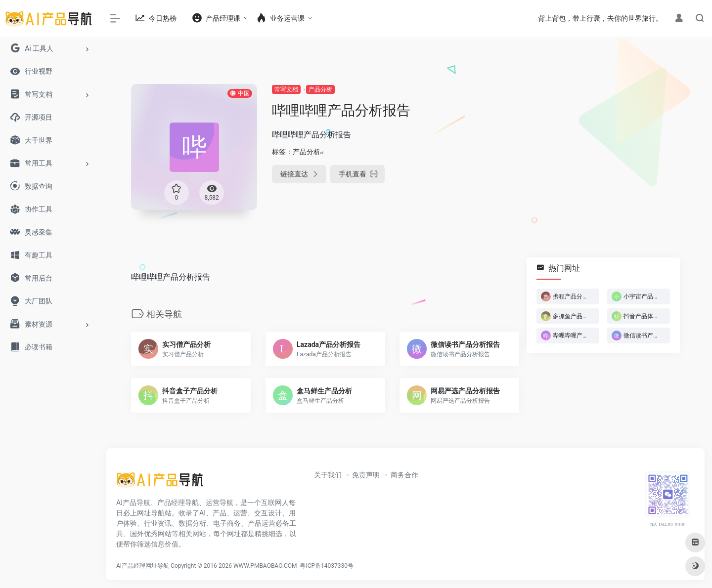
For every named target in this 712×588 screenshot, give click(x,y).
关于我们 (328, 475)
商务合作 (404, 475)
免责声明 (366, 475)
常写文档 (286, 89)
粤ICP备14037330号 (327, 566)
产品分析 (320, 89)
